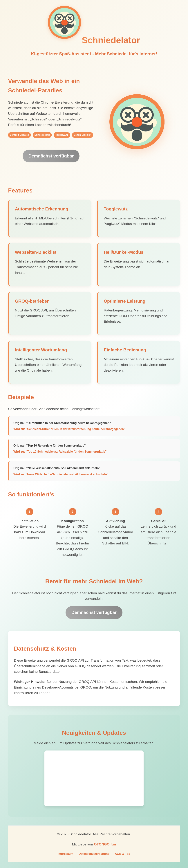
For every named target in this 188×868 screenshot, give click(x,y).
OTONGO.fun (105, 844)
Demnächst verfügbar (51, 156)
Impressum (65, 854)
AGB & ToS (123, 854)
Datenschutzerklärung (94, 854)
